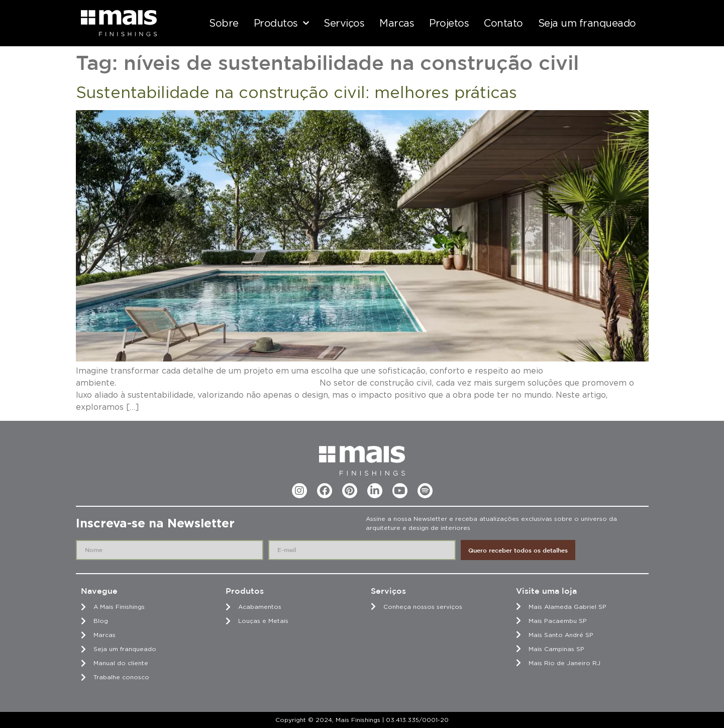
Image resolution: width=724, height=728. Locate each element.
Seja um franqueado (587, 23)
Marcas (397, 23)
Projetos (449, 23)
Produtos (281, 23)
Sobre (224, 23)
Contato (503, 23)
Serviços (344, 23)
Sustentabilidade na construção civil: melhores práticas (296, 92)
